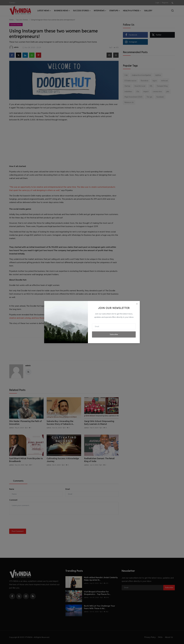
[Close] (137, 304)
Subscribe (114, 334)
